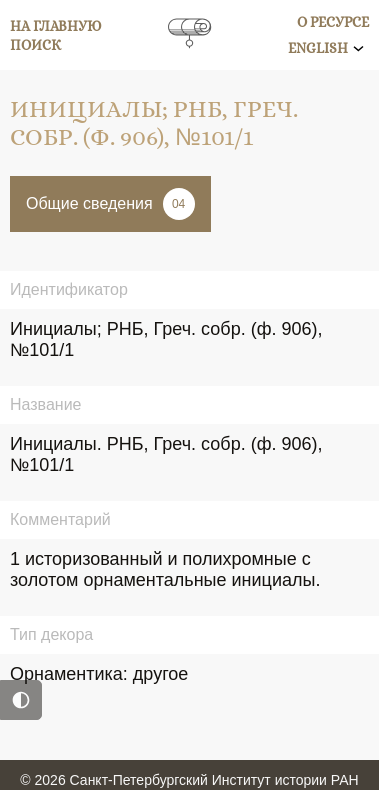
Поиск (35, 45)
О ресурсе (333, 22)
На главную (56, 26)
